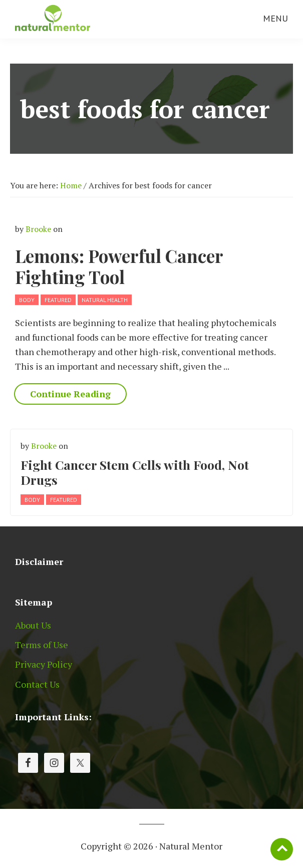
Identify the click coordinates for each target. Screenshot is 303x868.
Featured (58, 300)
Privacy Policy (44, 664)
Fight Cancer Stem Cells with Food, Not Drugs (135, 472)
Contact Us (37, 684)
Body (27, 300)
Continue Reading (70, 394)
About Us (33, 625)
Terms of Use (42, 645)
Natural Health (105, 300)
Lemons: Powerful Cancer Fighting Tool (119, 266)
